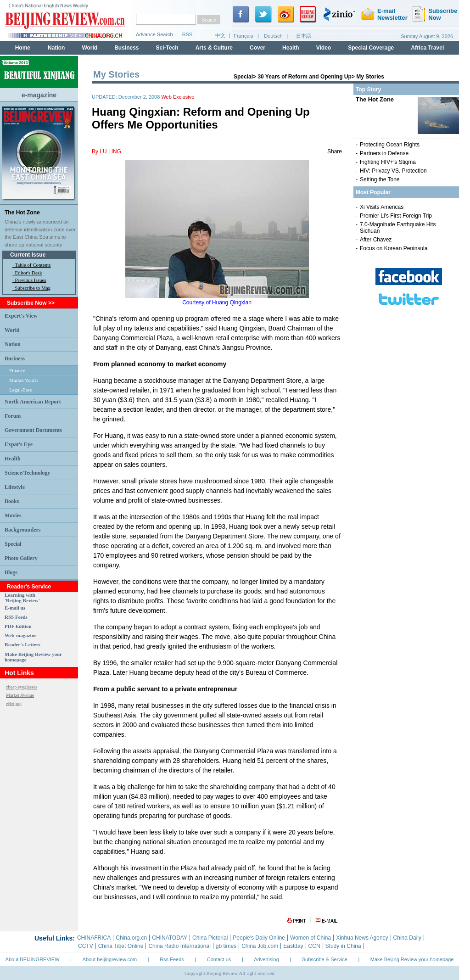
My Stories (370, 77)
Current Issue (28, 255)
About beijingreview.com (110, 959)
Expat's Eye (19, 444)
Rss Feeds (172, 959)
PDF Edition (18, 626)
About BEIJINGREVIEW (33, 959)
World (12, 330)
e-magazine (39, 95)
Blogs (11, 572)
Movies (13, 515)
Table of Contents (33, 265)
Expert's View (21, 316)
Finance (17, 370)
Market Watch (23, 380)
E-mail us (15, 608)
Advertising (266, 959)
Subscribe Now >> (31, 303)
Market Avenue (20, 695)
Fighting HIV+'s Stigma (388, 162)
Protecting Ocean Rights (390, 145)
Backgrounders (22, 530)
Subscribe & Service (325, 959)
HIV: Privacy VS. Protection (393, 171)
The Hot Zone (22, 213)
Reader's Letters (22, 644)
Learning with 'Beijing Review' (22, 598)
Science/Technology (28, 473)
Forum (13, 416)
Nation (13, 344)
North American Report (33, 402)
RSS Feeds (16, 617)
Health (13, 459)
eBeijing (14, 703)
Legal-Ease (20, 390)
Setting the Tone (380, 179)
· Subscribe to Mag (31, 288)
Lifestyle (15, 487)
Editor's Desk (29, 273)
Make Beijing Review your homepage (412, 959)
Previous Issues (31, 280)
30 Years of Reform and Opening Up (305, 77)
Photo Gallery (21, 558)
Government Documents (33, 430)
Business (15, 358)
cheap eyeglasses (22, 687)
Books (12, 501)
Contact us (219, 959)
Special (13, 544)
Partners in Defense (384, 153)
